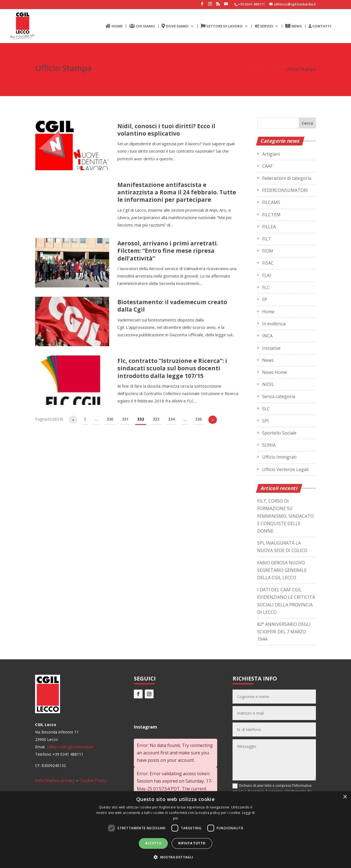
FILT (267, 239)
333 (156, 419)
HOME (114, 26)
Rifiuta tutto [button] (192, 843)
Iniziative (271, 348)
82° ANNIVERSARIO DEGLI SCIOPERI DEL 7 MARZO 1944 (284, 632)
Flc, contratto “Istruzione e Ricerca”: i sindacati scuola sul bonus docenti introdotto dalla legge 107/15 (172, 368)
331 (125, 419)
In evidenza (274, 324)
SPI (265, 421)
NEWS (294, 26)
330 (110, 419)
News (275, 69)
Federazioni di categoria (287, 178)
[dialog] (175, 830)
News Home (275, 372)
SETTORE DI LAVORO (222, 26)
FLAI (267, 275)
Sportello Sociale (279, 433)
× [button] (345, 797)
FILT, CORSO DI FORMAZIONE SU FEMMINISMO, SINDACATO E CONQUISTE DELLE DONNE (285, 516)
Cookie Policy (93, 780)
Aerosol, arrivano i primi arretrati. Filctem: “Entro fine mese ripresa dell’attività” (168, 251)
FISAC (268, 263)
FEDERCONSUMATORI (285, 190)
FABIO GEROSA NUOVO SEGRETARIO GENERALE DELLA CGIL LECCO (282, 570)
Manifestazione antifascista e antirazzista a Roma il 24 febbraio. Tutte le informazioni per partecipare (177, 192)
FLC (266, 287)
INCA (267, 336)
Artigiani (271, 154)
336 (199, 419)
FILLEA (269, 227)
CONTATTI (320, 26)
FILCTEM (271, 215)
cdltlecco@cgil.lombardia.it (70, 747)
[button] (175, 857)
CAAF (267, 166)
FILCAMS (271, 202)
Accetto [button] (153, 843)
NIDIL (268, 384)
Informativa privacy (55, 780)
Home (258, 69)
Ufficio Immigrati (279, 457)
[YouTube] (226, 5)
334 (171, 419)
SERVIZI (264, 26)
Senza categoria (279, 396)
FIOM (268, 251)
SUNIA (269, 445)
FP (265, 299)
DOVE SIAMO (175, 26)
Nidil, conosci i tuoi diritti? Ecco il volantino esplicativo (166, 130)
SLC (266, 409)
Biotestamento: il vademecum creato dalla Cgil (172, 306)
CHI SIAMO (142, 26)
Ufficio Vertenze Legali (285, 469)
